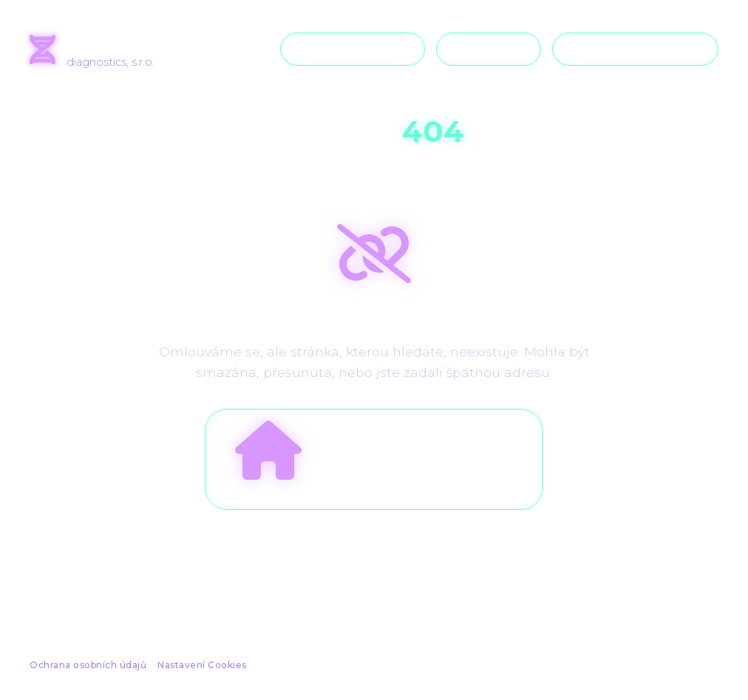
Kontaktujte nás (635, 49)
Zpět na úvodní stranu (374, 450)
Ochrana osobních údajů (88, 665)
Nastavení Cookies (202, 665)
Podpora (489, 49)
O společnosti (353, 49)
